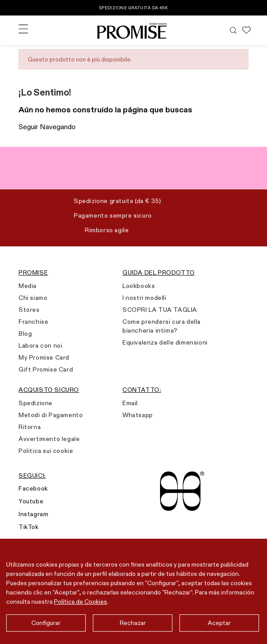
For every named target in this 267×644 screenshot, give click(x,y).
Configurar (46, 623)
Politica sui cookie (46, 451)
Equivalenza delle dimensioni (165, 342)
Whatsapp (138, 415)
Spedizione (36, 403)
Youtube (31, 501)
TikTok (29, 527)
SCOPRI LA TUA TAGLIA (160, 310)
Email (130, 403)
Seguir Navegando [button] (47, 127)
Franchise (33, 322)
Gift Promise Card (46, 369)
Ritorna (30, 427)
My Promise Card (44, 357)
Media (28, 286)
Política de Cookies (80, 602)
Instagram (33, 514)
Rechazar (133, 623)
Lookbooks (139, 286)
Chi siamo (33, 298)
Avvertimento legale (49, 439)
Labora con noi (40, 345)
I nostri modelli (145, 298)
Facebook (33, 488)
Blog (25, 333)
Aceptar (219, 623)
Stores (29, 310)
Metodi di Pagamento (51, 415)
